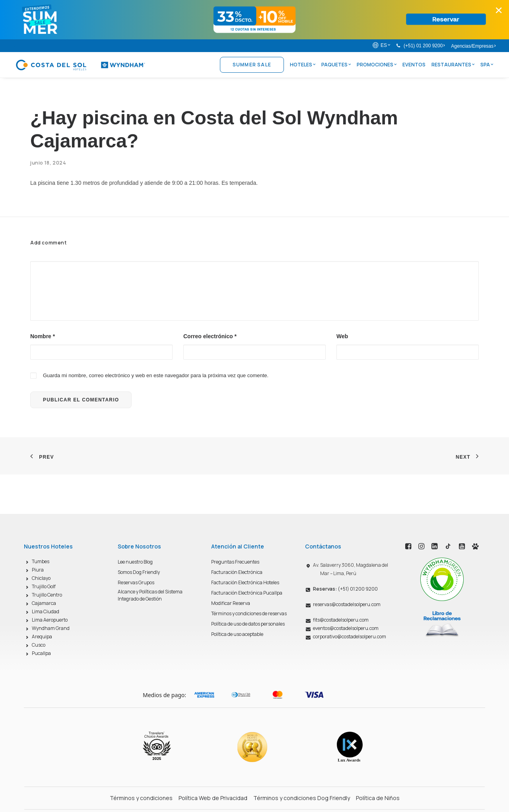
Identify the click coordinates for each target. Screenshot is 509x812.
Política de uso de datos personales (248, 624)
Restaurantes (453, 65)
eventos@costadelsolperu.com (346, 628)
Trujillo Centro (47, 595)
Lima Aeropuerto (50, 620)
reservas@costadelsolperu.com (347, 604)
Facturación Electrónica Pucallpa (247, 593)
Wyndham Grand (51, 628)
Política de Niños (378, 798)
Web (342, 336)
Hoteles (303, 65)
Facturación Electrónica (237, 572)
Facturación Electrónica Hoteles (245, 582)
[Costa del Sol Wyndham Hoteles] (80, 65)
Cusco (39, 645)
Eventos (414, 65)
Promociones (377, 65)
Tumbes (41, 561)
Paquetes (336, 65)
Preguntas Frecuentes (235, 562)
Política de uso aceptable (237, 634)
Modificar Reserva (231, 603)
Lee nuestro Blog (135, 562)
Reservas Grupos (136, 582)
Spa (487, 65)
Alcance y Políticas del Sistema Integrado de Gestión (150, 595)
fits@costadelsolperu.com (341, 620)
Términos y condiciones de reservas (249, 613)
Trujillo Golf (44, 586)
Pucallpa (41, 653)
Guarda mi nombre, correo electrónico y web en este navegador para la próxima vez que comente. (156, 375)
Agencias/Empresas (473, 46)
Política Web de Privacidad (213, 798)
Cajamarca (44, 603)
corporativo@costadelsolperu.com (350, 637)
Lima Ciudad (46, 611)
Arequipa (42, 637)
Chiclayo (41, 578)
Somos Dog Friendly (139, 572)
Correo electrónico (210, 336)
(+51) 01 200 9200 (424, 46)
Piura (38, 570)
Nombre (43, 336)
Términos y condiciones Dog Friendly (302, 798)
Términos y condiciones (141, 798)
